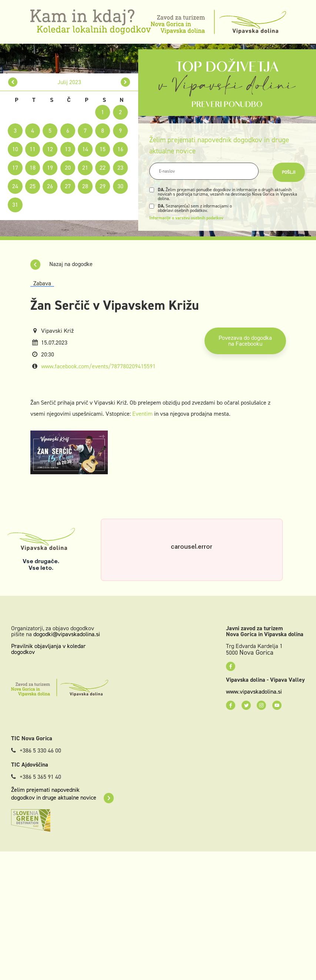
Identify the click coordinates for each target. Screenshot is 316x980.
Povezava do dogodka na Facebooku (245, 341)
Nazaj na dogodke (61, 264)
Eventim (142, 414)
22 (103, 168)
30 (120, 186)
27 (68, 186)
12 (50, 149)
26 (50, 186)
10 (15, 149)
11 (33, 149)
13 (68, 149)
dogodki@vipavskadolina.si (67, 634)
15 (103, 149)
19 (50, 168)
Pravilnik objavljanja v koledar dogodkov (48, 649)
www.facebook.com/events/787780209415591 (98, 366)
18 (33, 168)
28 (85, 186)
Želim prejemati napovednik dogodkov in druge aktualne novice (62, 794)
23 (120, 168)
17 (15, 168)
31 (15, 205)
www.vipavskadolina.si (254, 692)
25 (33, 186)
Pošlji (289, 172)
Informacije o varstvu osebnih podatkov (186, 218)
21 (85, 168)
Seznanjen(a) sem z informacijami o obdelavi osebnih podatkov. (195, 208)
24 (15, 186)
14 (85, 149)
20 (68, 168)
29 (103, 186)
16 (120, 149)
